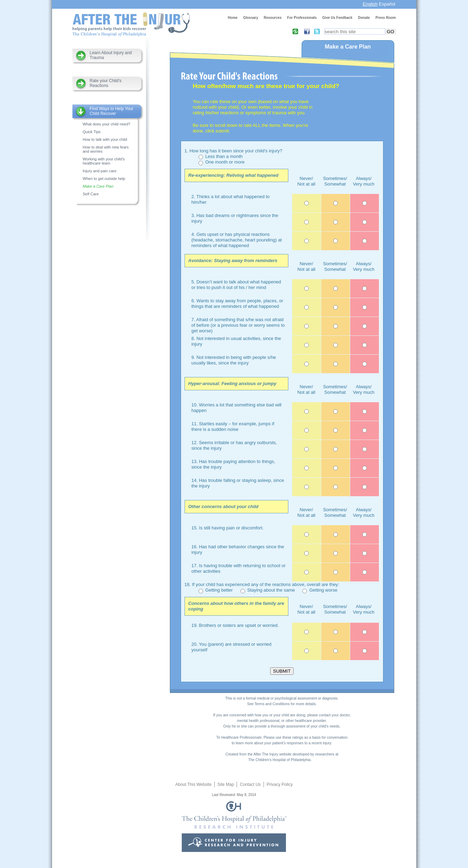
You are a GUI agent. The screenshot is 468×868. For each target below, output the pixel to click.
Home (233, 18)
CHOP (234, 827)
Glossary (251, 18)
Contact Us (250, 784)
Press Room (386, 18)
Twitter (315, 31)
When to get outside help (104, 179)
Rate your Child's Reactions (106, 83)
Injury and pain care (100, 171)
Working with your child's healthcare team (104, 161)
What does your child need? (107, 124)
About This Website (193, 784)
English (370, 4)
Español (387, 4)
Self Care (91, 194)
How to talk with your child (105, 139)
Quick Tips (92, 132)
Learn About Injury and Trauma (111, 55)
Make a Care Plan (98, 186)
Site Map (226, 784)
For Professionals (302, 18)
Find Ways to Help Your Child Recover (112, 111)
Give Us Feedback (337, 18)
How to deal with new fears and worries (106, 149)
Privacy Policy (280, 784)
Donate (364, 18)
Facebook (305, 31)
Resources (272, 18)
